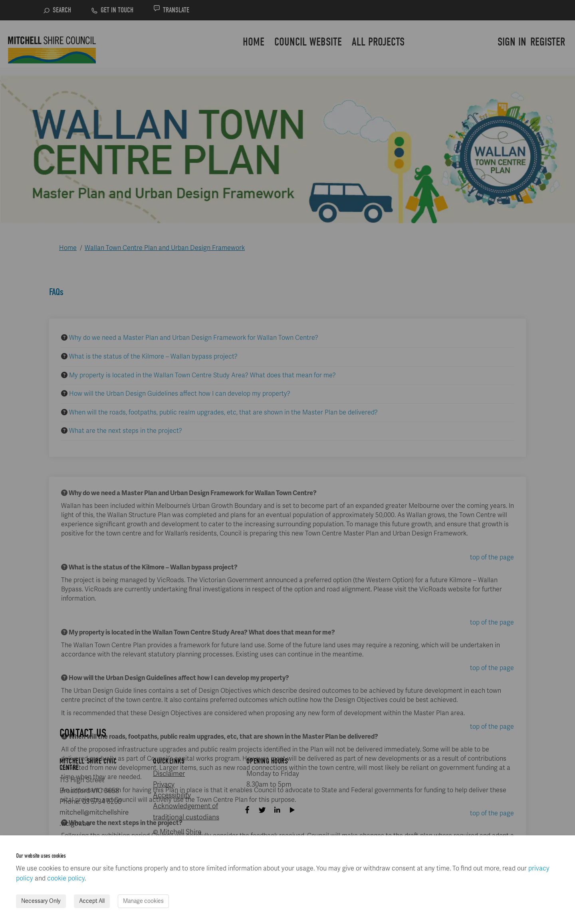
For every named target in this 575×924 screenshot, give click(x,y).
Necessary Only (41, 901)
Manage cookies (143, 901)
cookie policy (66, 878)
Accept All (92, 901)
